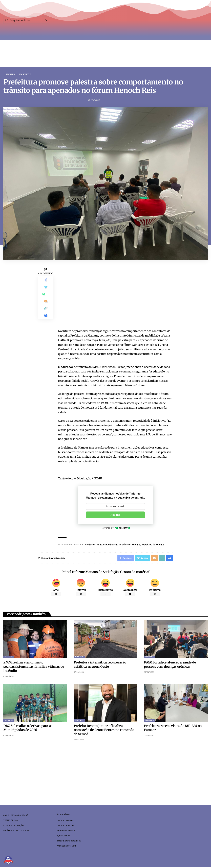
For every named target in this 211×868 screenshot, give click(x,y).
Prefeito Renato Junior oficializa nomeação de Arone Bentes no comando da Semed (104, 731)
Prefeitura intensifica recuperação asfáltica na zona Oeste (100, 666)
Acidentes (91, 545)
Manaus (10, 74)
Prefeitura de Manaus (159, 545)
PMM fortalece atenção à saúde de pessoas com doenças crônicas (170, 666)
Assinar (115, 515)
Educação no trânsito (122, 545)
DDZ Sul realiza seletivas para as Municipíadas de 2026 (28, 729)
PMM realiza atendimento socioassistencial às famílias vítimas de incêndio (34, 668)
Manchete (25, 74)
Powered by (115, 528)
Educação (103, 545)
